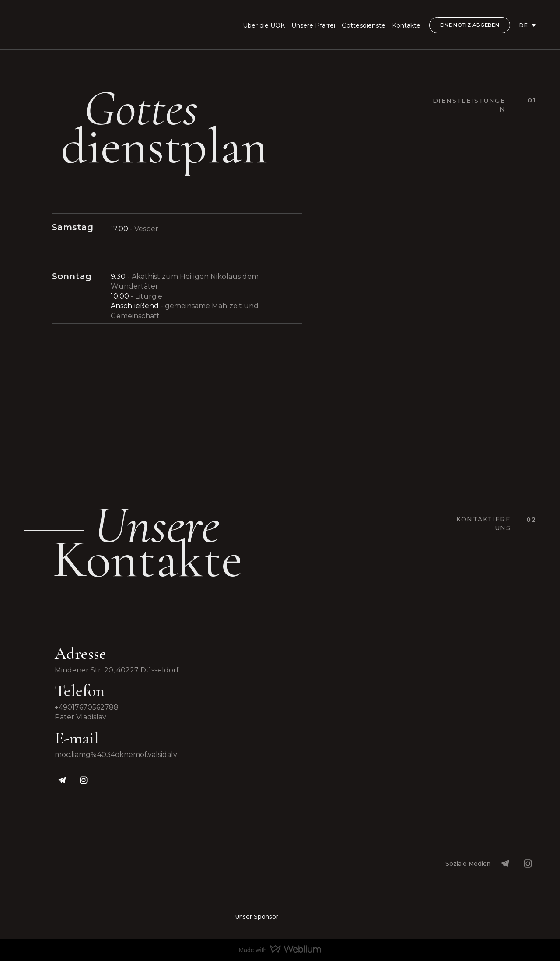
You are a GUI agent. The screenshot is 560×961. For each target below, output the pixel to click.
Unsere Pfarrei (313, 25)
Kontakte (406, 25)
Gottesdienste (364, 25)
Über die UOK (264, 25)
